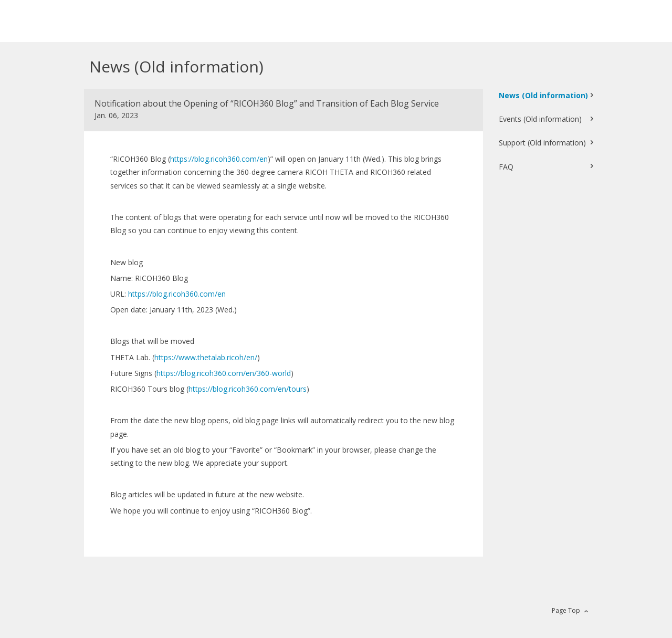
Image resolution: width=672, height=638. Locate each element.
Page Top (566, 610)
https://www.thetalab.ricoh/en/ (206, 357)
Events (540, 119)
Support (542, 143)
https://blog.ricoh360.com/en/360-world (224, 373)
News (543, 95)
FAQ (506, 167)
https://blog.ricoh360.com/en (219, 159)
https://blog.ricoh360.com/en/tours (248, 389)
